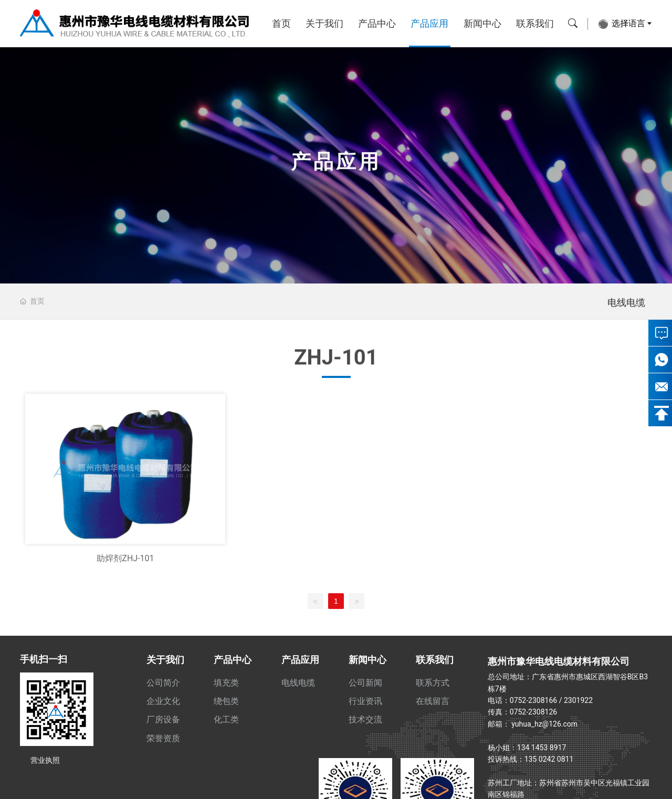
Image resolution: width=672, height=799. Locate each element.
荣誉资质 (163, 738)
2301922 (578, 700)
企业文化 (163, 701)
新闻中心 (482, 23)
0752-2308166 (533, 700)
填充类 (226, 683)
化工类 (226, 719)
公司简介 (163, 683)
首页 (281, 23)
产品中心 (377, 23)
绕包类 (226, 701)
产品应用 (429, 23)
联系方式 (433, 683)
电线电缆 (626, 311)
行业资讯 (365, 701)
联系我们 (535, 23)
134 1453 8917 (542, 748)
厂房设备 (163, 719)
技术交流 (365, 719)
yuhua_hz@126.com (544, 724)
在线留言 (433, 701)
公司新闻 (365, 683)
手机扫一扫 (44, 659)
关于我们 (324, 23)
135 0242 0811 (549, 759)
